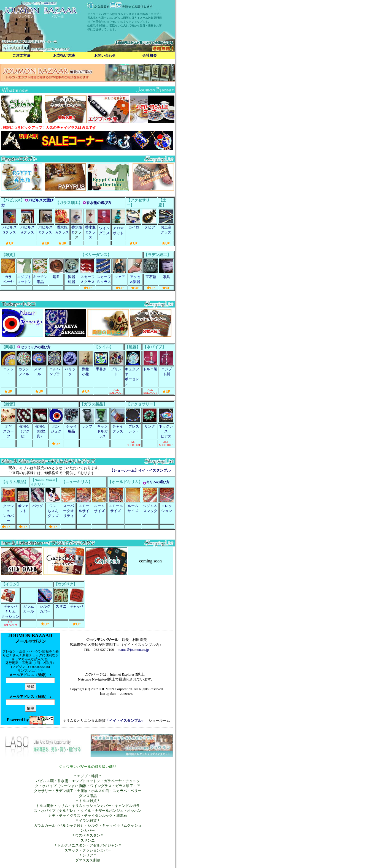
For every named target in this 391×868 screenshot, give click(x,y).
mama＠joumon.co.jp (133, 650)
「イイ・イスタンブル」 (125, 721)
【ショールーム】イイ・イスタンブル (140, 470)
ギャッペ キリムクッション (10, 611)
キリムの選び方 (158, 482)
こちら (39, 671)
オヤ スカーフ (8, 431)
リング (150, 426)
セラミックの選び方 (36, 347)
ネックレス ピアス (166, 431)
